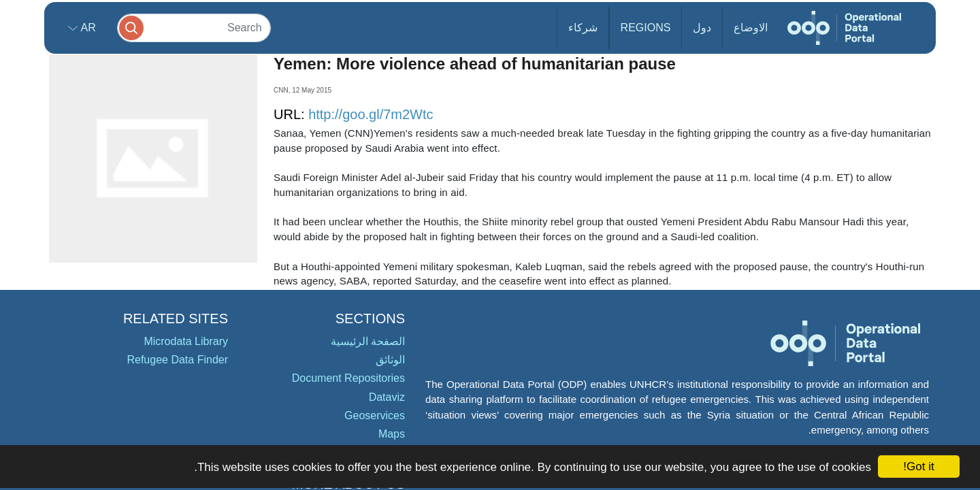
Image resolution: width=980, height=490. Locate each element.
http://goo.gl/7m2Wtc (371, 114)
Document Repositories (348, 378)
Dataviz (387, 397)
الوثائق (390, 360)
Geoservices (375, 415)
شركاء (583, 28)
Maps (392, 434)
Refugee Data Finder (177, 360)
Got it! (918, 467)
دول (702, 28)
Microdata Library (186, 341)
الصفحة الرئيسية (368, 341)
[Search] (194, 28)
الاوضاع (751, 28)
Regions (646, 28)
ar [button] (87, 28)
